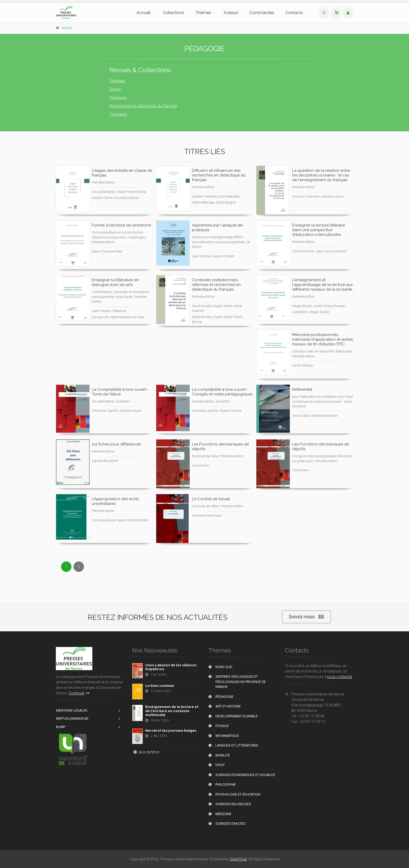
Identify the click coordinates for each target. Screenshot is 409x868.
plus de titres (146, 752)
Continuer (79, 693)
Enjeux (115, 89)
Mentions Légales (72, 710)
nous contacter (340, 677)
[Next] (79, 567)
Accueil (143, 13)
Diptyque (117, 81)
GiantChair (239, 859)
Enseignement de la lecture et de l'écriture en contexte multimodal (172, 711)
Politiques (118, 97)
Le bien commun (160, 686)
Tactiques (118, 114)
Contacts (294, 13)
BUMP (61, 727)
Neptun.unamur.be (72, 719)
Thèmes (203, 13)
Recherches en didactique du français (143, 106)
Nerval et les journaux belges (171, 731)
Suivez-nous (306, 617)
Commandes (262, 13)
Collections (174, 13)
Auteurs (231, 13)
